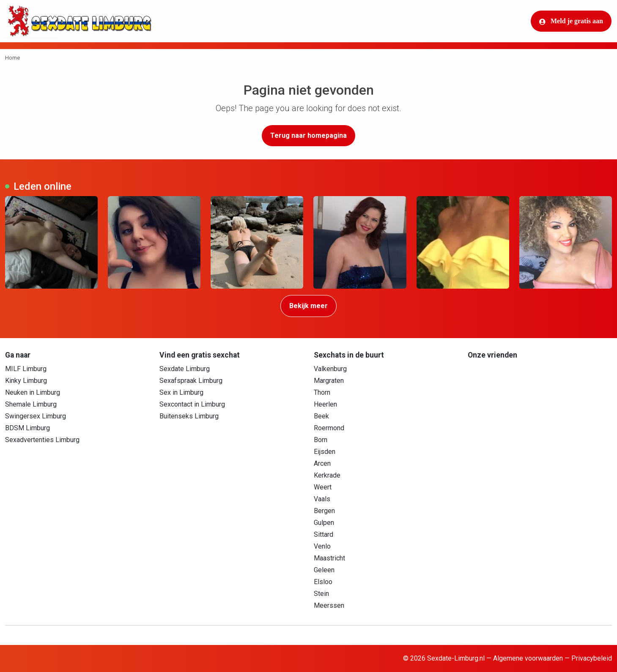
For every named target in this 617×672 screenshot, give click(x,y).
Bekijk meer (308, 306)
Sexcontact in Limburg (192, 404)
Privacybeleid (592, 658)
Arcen (322, 463)
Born (321, 440)
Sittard (324, 534)
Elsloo (323, 582)
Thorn (322, 392)
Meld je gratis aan (571, 21)
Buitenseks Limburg (189, 416)
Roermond (329, 428)
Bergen (324, 511)
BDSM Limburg (27, 428)
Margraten (329, 381)
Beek (321, 416)
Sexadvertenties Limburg (42, 440)
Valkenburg (330, 369)
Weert (323, 487)
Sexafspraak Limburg (191, 381)
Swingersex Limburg (36, 416)
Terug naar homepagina (308, 135)
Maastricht (329, 558)
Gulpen (324, 523)
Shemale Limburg (31, 404)
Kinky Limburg (26, 381)
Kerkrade (327, 475)
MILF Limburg (26, 369)
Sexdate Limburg (185, 369)
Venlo (322, 546)
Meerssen (329, 605)
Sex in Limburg (181, 392)
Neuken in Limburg (33, 392)
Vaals (322, 499)
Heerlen (325, 404)
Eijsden (325, 452)
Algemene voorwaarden (528, 658)
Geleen (324, 570)
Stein (321, 594)
